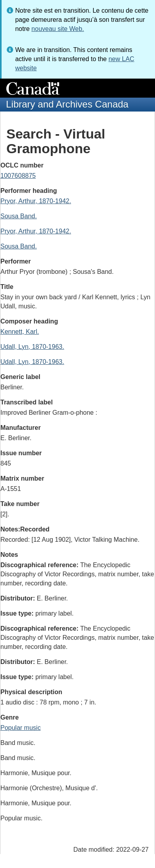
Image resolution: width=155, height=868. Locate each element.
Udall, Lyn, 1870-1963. (32, 347)
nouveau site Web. (58, 29)
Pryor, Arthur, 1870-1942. (36, 201)
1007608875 (18, 176)
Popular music (20, 728)
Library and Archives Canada (67, 104)
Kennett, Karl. (20, 332)
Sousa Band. (19, 216)
